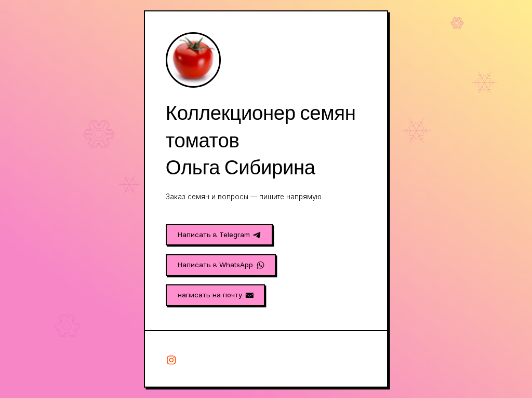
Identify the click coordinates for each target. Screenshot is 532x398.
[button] (219, 235)
